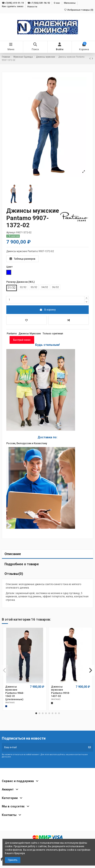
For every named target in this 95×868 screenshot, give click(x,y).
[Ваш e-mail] (44, 747)
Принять (13, 860)
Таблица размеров (22, 259)
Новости (32, 7)
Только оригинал (53, 334)
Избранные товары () (79, 10)
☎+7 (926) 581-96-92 (39, 3)
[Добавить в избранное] (27, 320)
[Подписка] (90, 747)
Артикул (11, 233)
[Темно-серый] (52, 703)
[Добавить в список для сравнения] (68, 320)
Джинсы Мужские (30, 334)
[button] (36, 713)
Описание (13, 554)
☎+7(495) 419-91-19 (13, 3)
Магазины (70, 3)
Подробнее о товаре (22, 564)
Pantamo (12, 334)
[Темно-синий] (6, 706)
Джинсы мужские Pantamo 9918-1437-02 (61, 691)
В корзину (48, 310)
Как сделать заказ (13, 7)
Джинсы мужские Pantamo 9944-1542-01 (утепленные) (15, 693)
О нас (57, 3)
